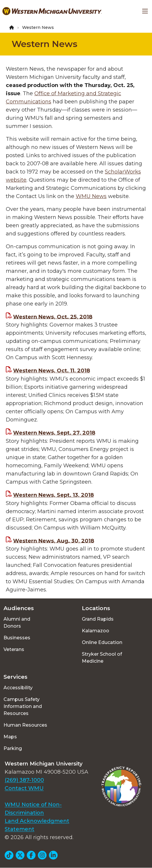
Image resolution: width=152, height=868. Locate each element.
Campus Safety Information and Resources (23, 706)
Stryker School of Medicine (102, 658)
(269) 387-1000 (24, 780)
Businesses (17, 638)
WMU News (91, 196)
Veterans (14, 649)
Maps (10, 737)
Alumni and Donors (17, 623)
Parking (13, 748)
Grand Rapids (98, 619)
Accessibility (18, 688)
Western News (45, 44)
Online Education (102, 642)
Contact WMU (24, 788)
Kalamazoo (96, 631)
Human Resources (25, 725)
